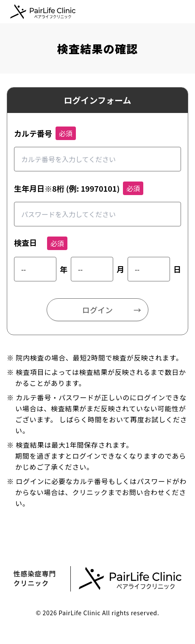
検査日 (25, 242)
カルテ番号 (33, 133)
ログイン (97, 310)
